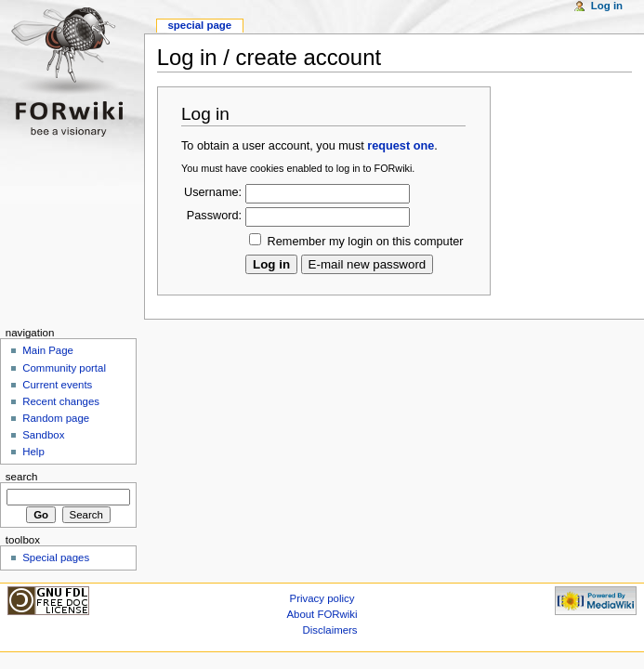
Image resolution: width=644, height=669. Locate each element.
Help (33, 452)
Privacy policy (322, 598)
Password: (214, 216)
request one (401, 146)
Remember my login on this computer (366, 242)
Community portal (64, 368)
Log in (607, 6)
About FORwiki (322, 614)
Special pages (56, 557)
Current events (57, 385)
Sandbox (43, 435)
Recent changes (61, 401)
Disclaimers (330, 630)
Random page (56, 418)
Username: (213, 192)
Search (22, 477)
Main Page (48, 350)
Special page (199, 25)
